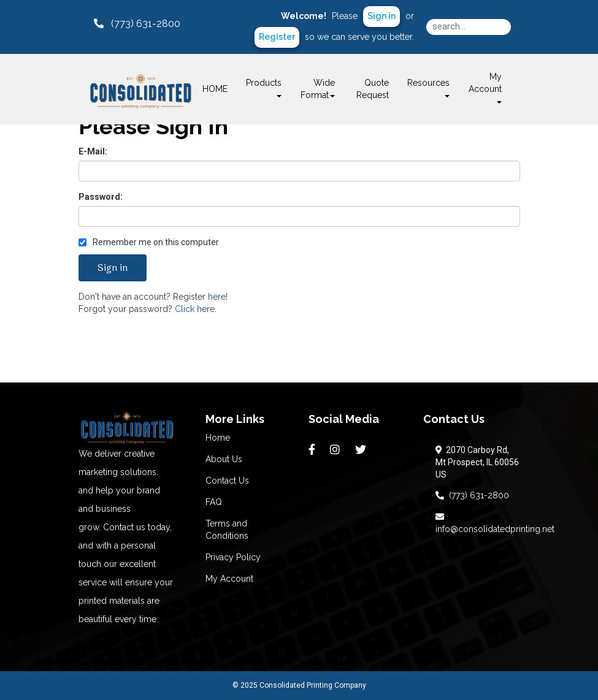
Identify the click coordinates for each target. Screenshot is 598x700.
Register (277, 37)
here (217, 297)
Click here (195, 309)
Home (218, 438)
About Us (224, 459)
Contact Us (227, 481)
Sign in (381, 16)
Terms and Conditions (227, 530)
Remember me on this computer (149, 242)
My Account (229, 579)
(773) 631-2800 (472, 495)
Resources (428, 87)
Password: (101, 197)
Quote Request (373, 89)
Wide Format (318, 89)
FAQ (214, 502)
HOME (215, 89)
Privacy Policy (233, 557)
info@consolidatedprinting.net (495, 523)
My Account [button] (485, 87)
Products (264, 87)
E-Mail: (93, 151)
